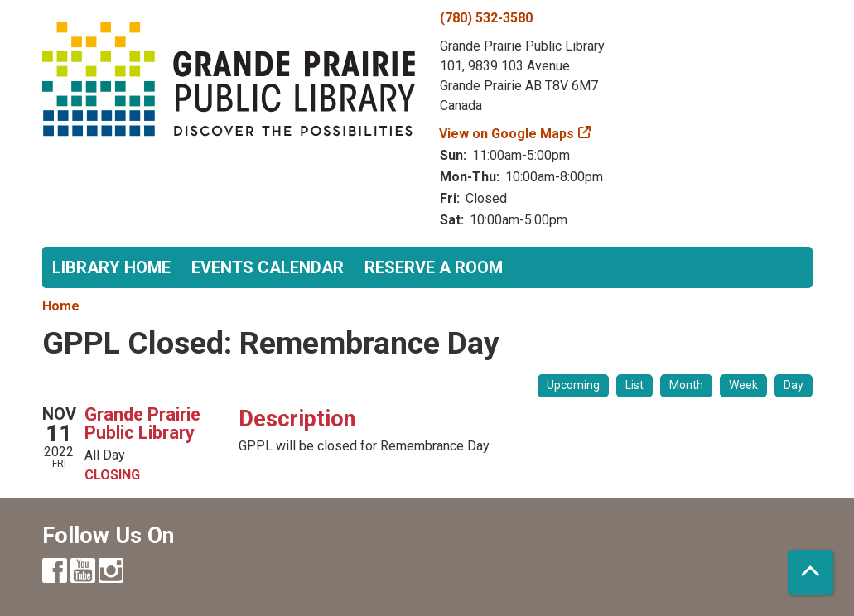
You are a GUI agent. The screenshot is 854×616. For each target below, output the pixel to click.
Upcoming (573, 385)
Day (794, 385)
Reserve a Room (434, 267)
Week (743, 385)
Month (686, 385)
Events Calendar (268, 267)
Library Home (111, 267)
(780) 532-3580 (486, 18)
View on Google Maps (507, 134)
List (634, 385)
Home (61, 306)
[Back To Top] (811, 573)
